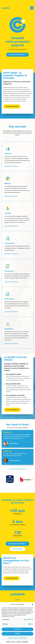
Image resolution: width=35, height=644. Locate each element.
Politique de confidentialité (22, 642)
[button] (33, 604)
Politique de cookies (11, 642)
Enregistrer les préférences (18, 638)
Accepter (18, 629)
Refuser (18, 634)
